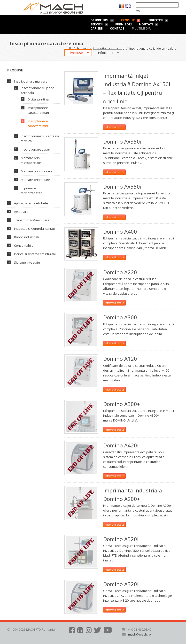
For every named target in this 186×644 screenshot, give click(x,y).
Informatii (105, 53)
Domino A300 (120, 317)
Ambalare (21, 212)
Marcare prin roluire (35, 180)
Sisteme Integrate (27, 262)
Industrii (155, 20)
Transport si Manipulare (32, 220)
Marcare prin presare (37, 171)
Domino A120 (120, 359)
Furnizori (124, 24)
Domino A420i (121, 445)
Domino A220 (120, 272)
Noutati (146, 24)
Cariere (97, 28)
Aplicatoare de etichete (31, 203)
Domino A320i (121, 584)
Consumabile (24, 245)
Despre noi (99, 20)
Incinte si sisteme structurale (35, 254)
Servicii (97, 24)
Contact (117, 28)
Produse (128, 20)
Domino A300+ (122, 404)
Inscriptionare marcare (109, 49)
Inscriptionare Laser (35, 149)
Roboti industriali (26, 237)
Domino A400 (120, 231)
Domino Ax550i (122, 186)
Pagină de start (70, 48)
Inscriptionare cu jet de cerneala (151, 49)
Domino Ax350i (122, 141)
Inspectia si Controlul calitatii (35, 229)
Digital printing (38, 99)
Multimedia (141, 28)
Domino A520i (121, 539)
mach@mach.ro (139, 634)
